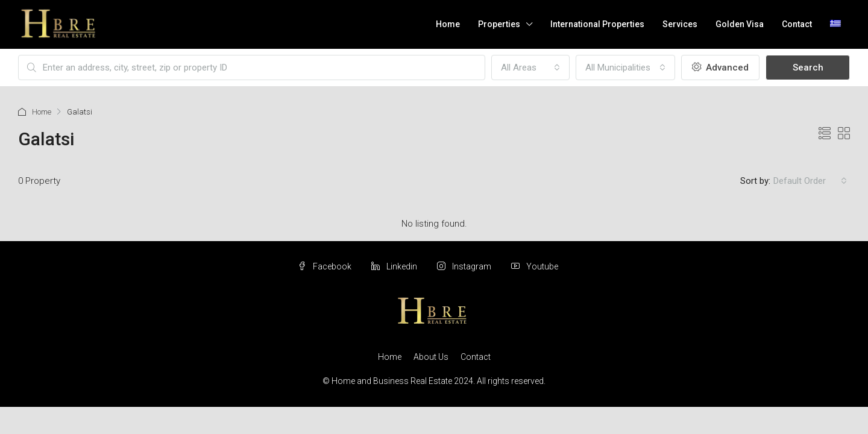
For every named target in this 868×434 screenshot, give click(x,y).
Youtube (535, 266)
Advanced (720, 68)
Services (680, 24)
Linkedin (395, 266)
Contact (797, 24)
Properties (499, 24)
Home (448, 24)
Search (808, 68)
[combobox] (530, 68)
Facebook (325, 266)
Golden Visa (740, 24)
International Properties (597, 24)
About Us (431, 357)
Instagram (465, 266)
